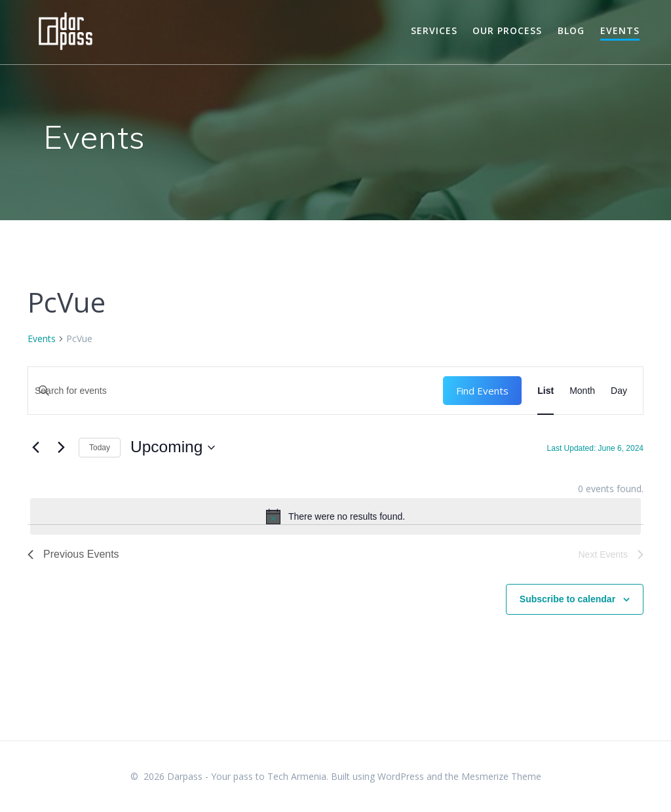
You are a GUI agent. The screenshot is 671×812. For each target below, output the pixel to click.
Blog (571, 30)
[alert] (335, 516)
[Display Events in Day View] (619, 391)
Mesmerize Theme (501, 776)
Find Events (482, 391)
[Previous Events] (35, 448)
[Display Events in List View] (546, 391)
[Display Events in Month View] (582, 391)
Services (434, 30)
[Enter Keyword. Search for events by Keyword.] (236, 391)
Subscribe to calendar (567, 599)
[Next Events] (61, 448)
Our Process (507, 30)
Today (100, 448)
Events (620, 30)
